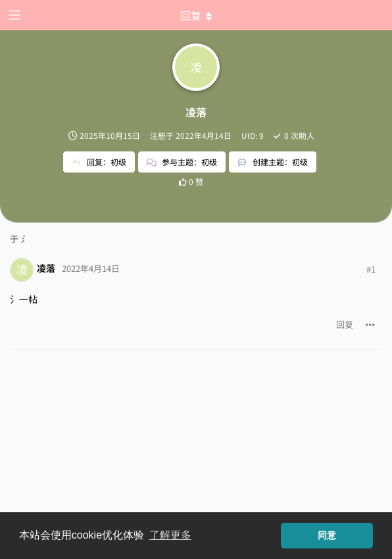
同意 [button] (327, 535)
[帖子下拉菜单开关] (370, 325)
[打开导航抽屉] (13, 15)
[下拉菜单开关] (196, 15)
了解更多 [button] (170, 535)
